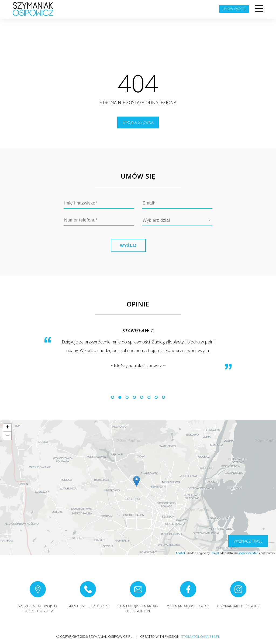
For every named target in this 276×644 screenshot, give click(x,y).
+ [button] (7, 428)
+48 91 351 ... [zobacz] (88, 606)
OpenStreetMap (248, 553)
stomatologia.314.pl (201, 636)
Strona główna (138, 122)
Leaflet (180, 553)
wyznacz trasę (248, 541)
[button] (113, 397)
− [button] (7, 436)
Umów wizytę (234, 9)
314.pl (215, 553)
